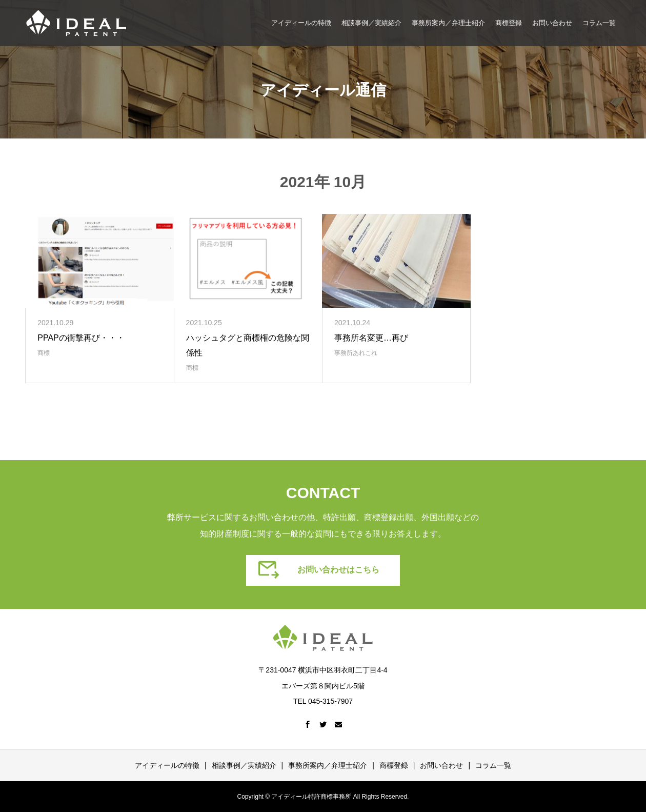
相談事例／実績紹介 (371, 23)
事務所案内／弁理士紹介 (448, 23)
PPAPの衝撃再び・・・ (81, 338)
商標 (44, 353)
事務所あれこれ (356, 353)
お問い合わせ (552, 23)
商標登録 (509, 23)
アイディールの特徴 (301, 23)
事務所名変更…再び (371, 338)
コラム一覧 (599, 23)
